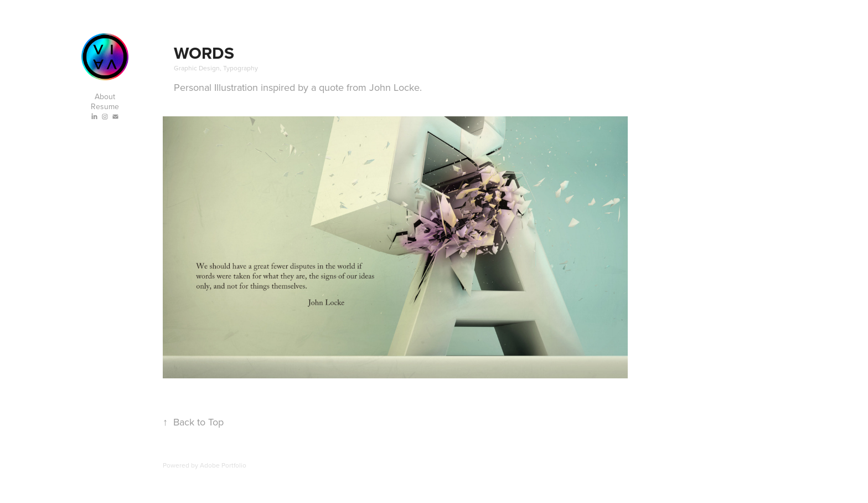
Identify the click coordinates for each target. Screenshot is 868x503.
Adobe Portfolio (223, 465)
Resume (105, 106)
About (105, 96)
